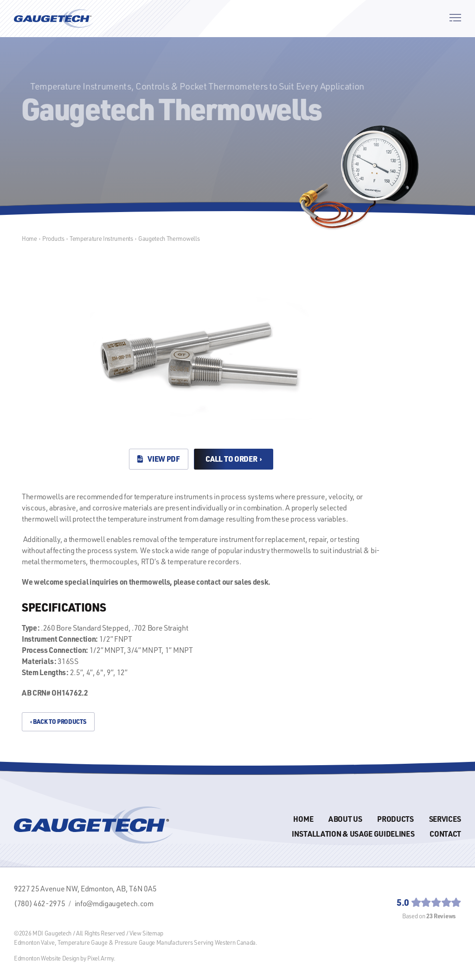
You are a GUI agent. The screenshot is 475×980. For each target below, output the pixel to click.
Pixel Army (100, 958)
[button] (455, 19)
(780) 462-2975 (40, 903)
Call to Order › (234, 459)
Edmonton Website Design (47, 958)
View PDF (159, 459)
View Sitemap (146, 933)
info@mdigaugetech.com (114, 903)
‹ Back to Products (58, 721)
